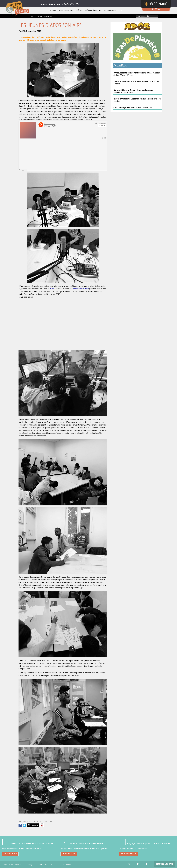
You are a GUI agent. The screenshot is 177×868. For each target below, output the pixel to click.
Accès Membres (66, 865)
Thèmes (79, 10)
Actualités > (48, 16)
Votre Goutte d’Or (66, 10)
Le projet (30, 865)
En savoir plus (128, 854)
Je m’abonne (69, 854)
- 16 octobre (133, 91)
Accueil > (34, 16)
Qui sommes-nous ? (13, 865)
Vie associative (110, 10)
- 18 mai (137, 74)
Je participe (10, 854)
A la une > (40, 16)
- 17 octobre (136, 83)
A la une (53, 10)
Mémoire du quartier (93, 10)
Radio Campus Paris (80, 289)
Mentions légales (47, 865)
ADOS (52, 289)
